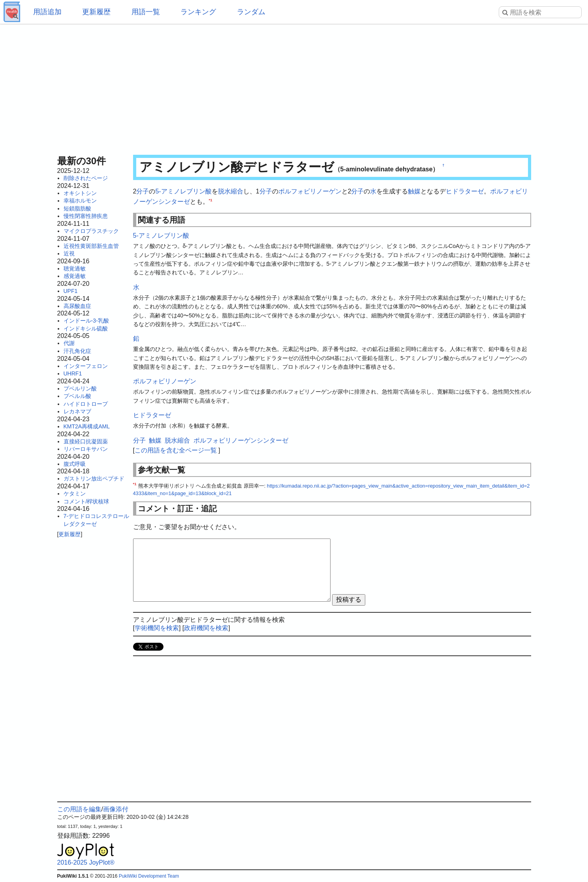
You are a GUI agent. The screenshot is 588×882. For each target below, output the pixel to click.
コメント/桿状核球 (86, 501)
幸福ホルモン (80, 201)
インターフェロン (86, 366)
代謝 (69, 343)
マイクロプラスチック (91, 231)
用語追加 (47, 12)
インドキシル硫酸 (86, 328)
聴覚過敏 (75, 268)
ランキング (198, 12)
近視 (69, 253)
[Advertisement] (294, 87)
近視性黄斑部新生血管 (91, 246)
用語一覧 (146, 12)
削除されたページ (86, 178)
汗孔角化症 (77, 351)
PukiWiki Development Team (149, 876)
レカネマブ (77, 411)
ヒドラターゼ (465, 191)
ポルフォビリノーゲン (310, 191)
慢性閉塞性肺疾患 (86, 216)
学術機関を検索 (157, 628)
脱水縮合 (231, 191)
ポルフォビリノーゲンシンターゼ (241, 440)
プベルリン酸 (80, 388)
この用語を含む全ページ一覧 (176, 450)
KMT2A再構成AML (87, 426)
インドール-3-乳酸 (86, 321)
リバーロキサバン (86, 449)
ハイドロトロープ (86, 404)
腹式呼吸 (75, 464)
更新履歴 (96, 12)
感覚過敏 (75, 276)
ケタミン (75, 494)
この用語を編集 (79, 809)
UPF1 (71, 291)
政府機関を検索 (206, 628)
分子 (143, 191)
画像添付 (116, 809)
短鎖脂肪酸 (77, 208)
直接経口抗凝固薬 (86, 441)
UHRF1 (73, 373)
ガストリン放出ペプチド (94, 479)
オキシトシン (80, 193)
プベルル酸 (77, 396)
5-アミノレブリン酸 (183, 191)
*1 (211, 200)
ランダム (251, 12)
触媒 (414, 191)
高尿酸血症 (77, 306)
